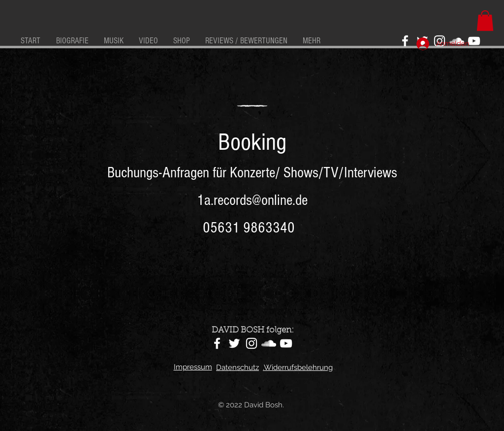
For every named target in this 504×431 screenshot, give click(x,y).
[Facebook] (405, 41)
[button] (485, 21)
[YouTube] (474, 41)
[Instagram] (252, 343)
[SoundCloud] (269, 343)
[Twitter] (234, 343)
